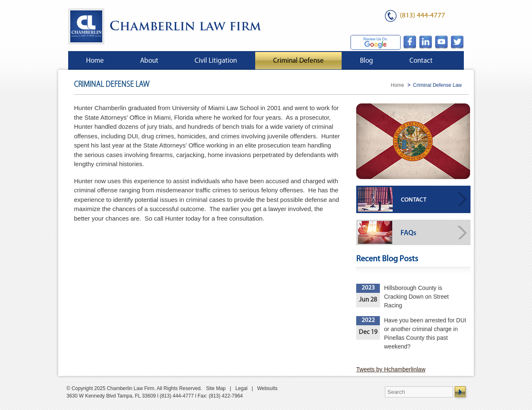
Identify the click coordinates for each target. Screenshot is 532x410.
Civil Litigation (216, 61)
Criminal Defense (298, 61)
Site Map (216, 388)
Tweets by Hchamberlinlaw (391, 369)
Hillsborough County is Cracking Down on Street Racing (416, 297)
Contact (421, 61)
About (149, 61)
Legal (241, 388)
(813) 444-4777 (422, 16)
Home (95, 61)
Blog (367, 61)
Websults (267, 388)
